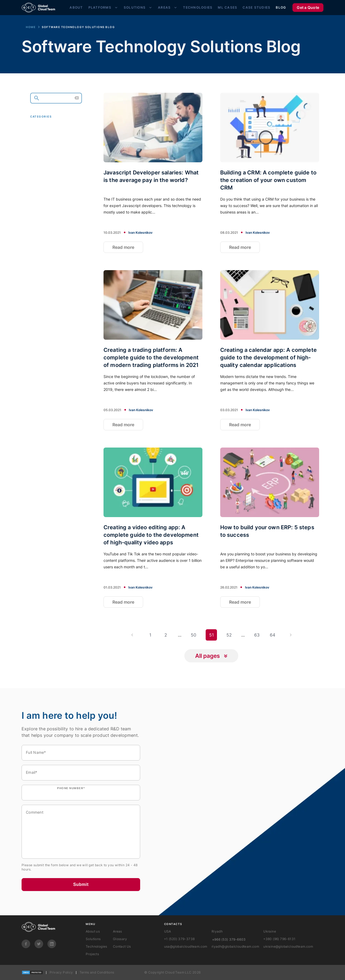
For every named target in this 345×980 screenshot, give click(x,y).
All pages (208, 656)
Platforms (100, 7)
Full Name (36, 752)
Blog (281, 7)
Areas (164, 7)
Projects (92, 954)
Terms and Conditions (97, 972)
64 (272, 635)
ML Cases (227, 7)
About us (93, 931)
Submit (81, 884)
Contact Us (122, 946)
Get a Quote (308, 7)
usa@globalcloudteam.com (186, 946)
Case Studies (256, 7)
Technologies (198, 7)
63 (257, 635)
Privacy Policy (61, 972)
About (76, 7)
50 (194, 635)
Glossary (120, 939)
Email (32, 772)
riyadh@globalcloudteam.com (235, 946)
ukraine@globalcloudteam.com (288, 946)
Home (31, 27)
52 (229, 635)
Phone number (71, 788)
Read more (123, 247)
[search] (56, 98)
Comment (35, 812)
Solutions (135, 7)
